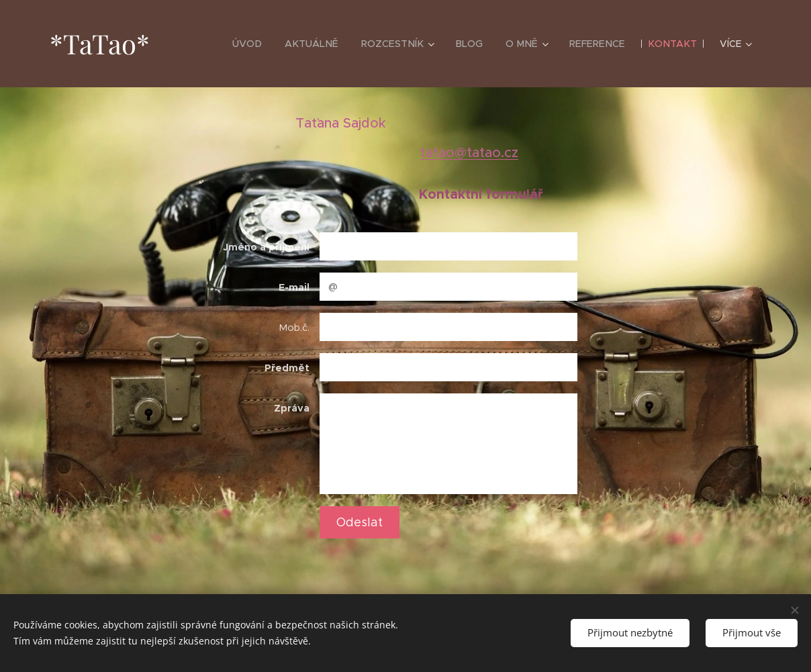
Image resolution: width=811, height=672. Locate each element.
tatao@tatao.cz (469, 153)
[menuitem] (260, 44)
